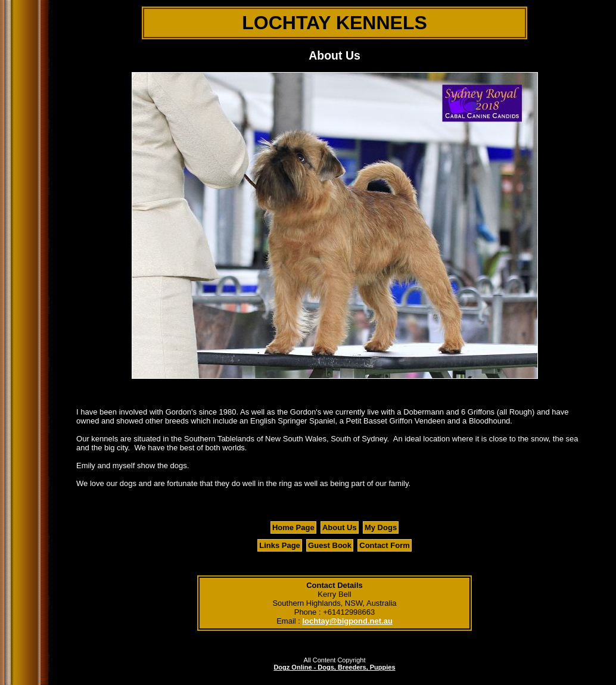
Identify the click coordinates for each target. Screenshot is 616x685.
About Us (340, 527)
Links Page (280, 545)
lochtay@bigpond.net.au (348, 621)
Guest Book (330, 545)
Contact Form (385, 545)
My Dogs (381, 527)
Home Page (293, 527)
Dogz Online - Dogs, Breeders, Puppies (334, 667)
